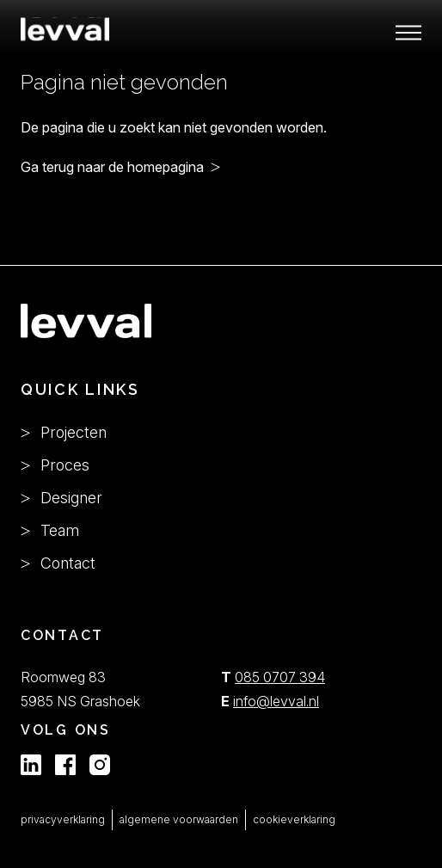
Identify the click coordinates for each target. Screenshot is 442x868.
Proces (55, 465)
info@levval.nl (276, 701)
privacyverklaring (63, 819)
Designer (61, 498)
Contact (58, 563)
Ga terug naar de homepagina (112, 167)
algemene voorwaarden (179, 819)
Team (50, 530)
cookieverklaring (294, 819)
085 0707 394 (280, 677)
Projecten (64, 432)
